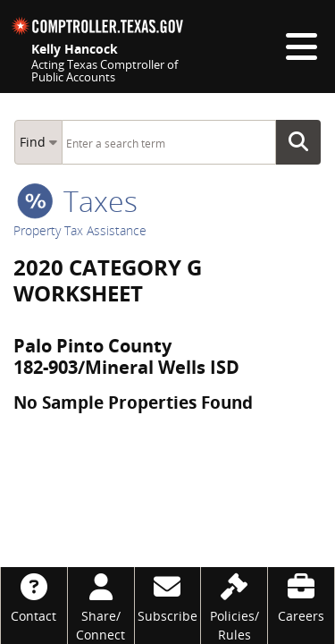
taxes (77, 201)
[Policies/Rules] (234, 606)
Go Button (304, 142)
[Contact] (34, 596)
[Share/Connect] (101, 606)
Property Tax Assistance (80, 230)
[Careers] (301, 596)
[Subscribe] (168, 596)
